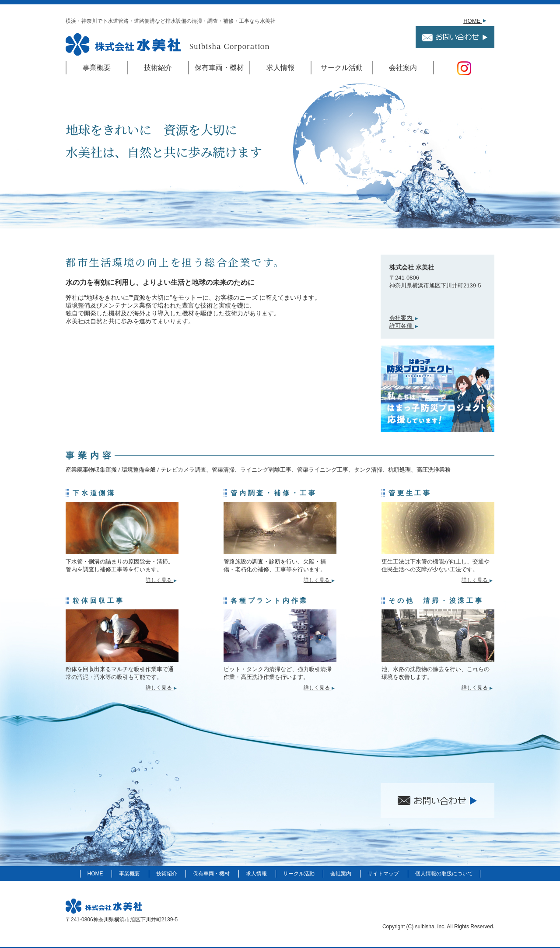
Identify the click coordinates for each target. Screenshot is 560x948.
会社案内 (403, 68)
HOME (476, 21)
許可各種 (404, 326)
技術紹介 (158, 68)
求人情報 (280, 68)
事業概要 (97, 68)
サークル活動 (342, 68)
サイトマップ (383, 874)
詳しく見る (162, 580)
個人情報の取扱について (444, 874)
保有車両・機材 (219, 68)
